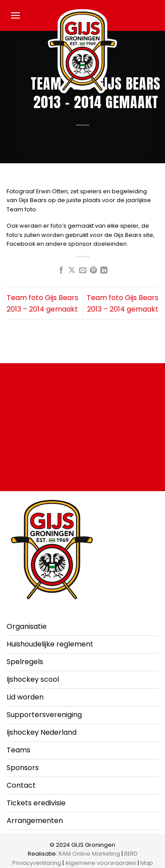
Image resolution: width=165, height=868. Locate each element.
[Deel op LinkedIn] (104, 271)
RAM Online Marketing (89, 854)
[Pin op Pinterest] (93, 271)
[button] (15, 15)
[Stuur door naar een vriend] (82, 271)
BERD (131, 854)
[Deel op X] (72, 271)
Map (147, 863)
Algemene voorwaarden (101, 863)
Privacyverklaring (37, 863)
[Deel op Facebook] (61, 271)
